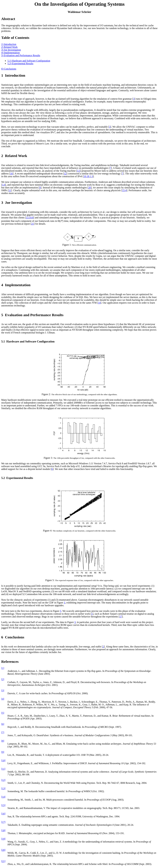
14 (99, 303)
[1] (3, 668)
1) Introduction (9, 44)
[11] (3, 769)
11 (10, 190)
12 (65, 174)
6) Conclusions (9, 69)
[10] (3, 761)
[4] (3, 699)
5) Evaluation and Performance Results (21, 55)
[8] (3, 741)
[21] (3, 861)
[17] (3, 822)
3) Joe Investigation (11, 50)
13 (27, 218)
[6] (3, 724)
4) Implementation (10, 53)
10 (85, 176)
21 (33, 224)
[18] (3, 830)
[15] (3, 805)
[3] (3, 691)
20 (90, 188)
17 (121, 617)
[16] (3, 814)
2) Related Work (9, 47)
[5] (3, 713)
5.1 (3, 341)
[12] (3, 780)
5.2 (3, 478)
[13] (3, 788)
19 (30, 218)
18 (88, 176)
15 (123, 190)
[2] (3, 679)
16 (11, 174)
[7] (3, 733)
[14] (3, 797)
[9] (3, 752)
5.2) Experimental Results (20, 63)
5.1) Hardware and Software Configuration (29, 61)
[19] (3, 839)
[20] (3, 850)
